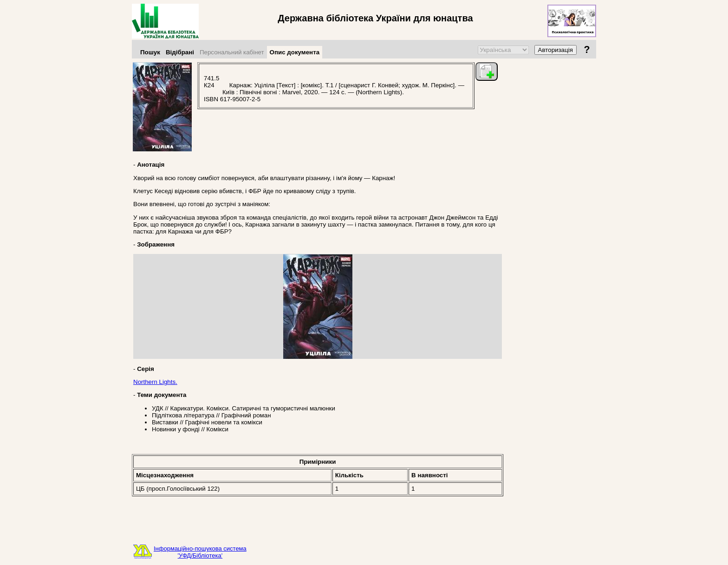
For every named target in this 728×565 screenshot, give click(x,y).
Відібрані (180, 52)
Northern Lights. (155, 382)
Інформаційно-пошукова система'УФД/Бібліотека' (200, 552)
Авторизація (556, 50)
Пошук (150, 52)
